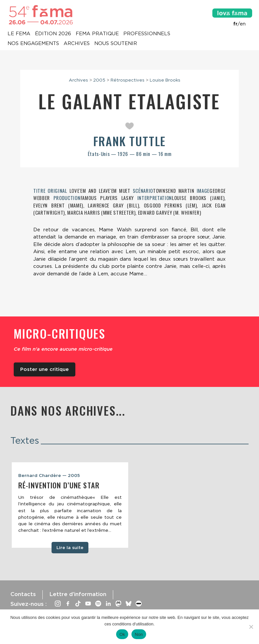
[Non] (251, 627)
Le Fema (19, 34)
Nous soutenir (116, 44)
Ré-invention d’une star (59, 485)
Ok (122, 634)
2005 (99, 80)
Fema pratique (97, 34)
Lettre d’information (78, 594)
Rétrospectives (128, 80)
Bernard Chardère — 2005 (49, 475)
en (243, 24)
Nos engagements (33, 44)
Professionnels (147, 34)
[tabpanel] (70, 505)
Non (139, 634)
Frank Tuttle (130, 141)
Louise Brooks (165, 80)
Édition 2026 (53, 34)
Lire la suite (70, 547)
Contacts (23, 594)
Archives (77, 44)
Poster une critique (45, 369)
